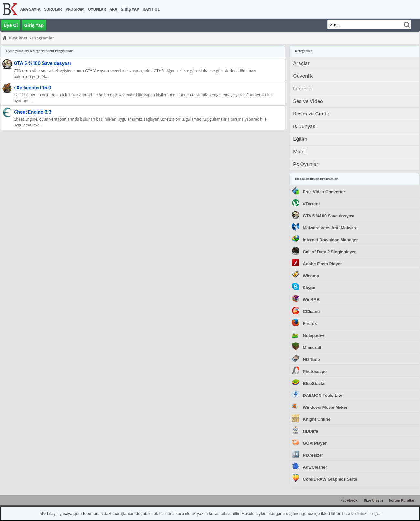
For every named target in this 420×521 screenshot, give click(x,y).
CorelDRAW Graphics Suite (330, 479)
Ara (113, 9)
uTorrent (311, 204)
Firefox (310, 324)
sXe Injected (33, 87)
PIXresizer (313, 455)
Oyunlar (97, 9)
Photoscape (315, 371)
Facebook (349, 500)
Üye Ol (11, 25)
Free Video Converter (324, 192)
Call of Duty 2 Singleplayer (329, 252)
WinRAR (311, 300)
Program (75, 9)
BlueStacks (314, 383)
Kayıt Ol (151, 9)
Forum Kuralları (402, 500)
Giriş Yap (130, 9)
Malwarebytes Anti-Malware (330, 228)
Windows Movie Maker (325, 407)
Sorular (53, 9)
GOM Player (315, 443)
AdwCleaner (315, 467)
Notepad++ (314, 336)
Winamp (311, 276)
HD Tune (311, 359)
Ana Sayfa (30, 9)
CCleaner (312, 312)
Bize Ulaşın (373, 500)
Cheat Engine (33, 112)
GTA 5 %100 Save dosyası (42, 63)
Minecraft (312, 347)
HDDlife (310, 431)
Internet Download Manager (330, 240)
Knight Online (316, 419)
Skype (309, 288)
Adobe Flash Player (322, 264)
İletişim (374, 514)
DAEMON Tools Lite (322, 395)
